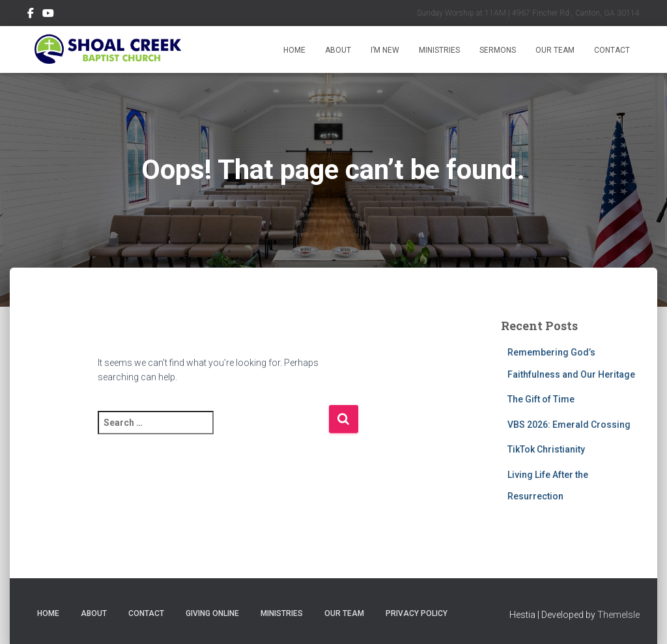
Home (294, 50)
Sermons (498, 50)
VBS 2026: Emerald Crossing (569, 425)
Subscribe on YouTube (48, 15)
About (338, 50)
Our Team (555, 50)
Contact (612, 50)
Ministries (439, 50)
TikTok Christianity (546, 449)
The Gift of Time (541, 399)
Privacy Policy (417, 613)
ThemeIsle (618, 615)
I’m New (385, 50)
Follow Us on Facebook (31, 15)
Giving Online (212, 613)
